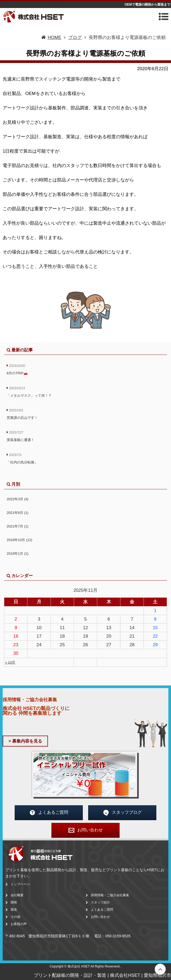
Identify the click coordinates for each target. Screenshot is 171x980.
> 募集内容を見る (25, 741)
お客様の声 (19, 924)
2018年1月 (18, 554)
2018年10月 (19, 540)
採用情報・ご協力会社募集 (110, 895)
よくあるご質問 (49, 813)
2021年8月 (18, 513)
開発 (14, 902)
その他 (15, 917)
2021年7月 (18, 526)
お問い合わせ (85, 830)
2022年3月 (18, 499)
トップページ (20, 884)
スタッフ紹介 (100, 902)
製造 (14, 910)
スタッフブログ (122, 813)
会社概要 (17, 895)
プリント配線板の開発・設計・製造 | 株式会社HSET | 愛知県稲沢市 (102, 975)
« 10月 (10, 662)
